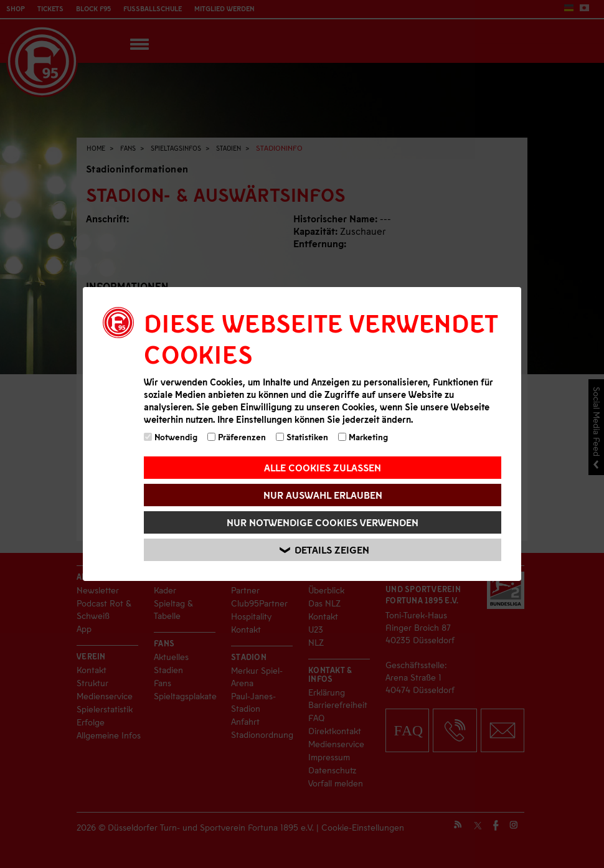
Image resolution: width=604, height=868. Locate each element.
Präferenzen (237, 437)
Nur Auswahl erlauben (323, 495)
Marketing (363, 437)
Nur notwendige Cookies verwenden (323, 522)
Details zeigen (324, 550)
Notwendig (171, 437)
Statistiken (302, 437)
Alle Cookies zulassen (323, 467)
